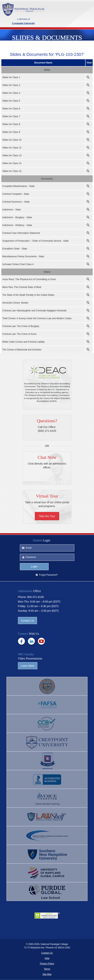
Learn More (28, 666)
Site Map (47, 974)
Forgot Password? (48, 575)
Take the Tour (47, 516)
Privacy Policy (47, 964)
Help (47, 958)
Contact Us (27, 621)
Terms (47, 969)
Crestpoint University (23, 9)
